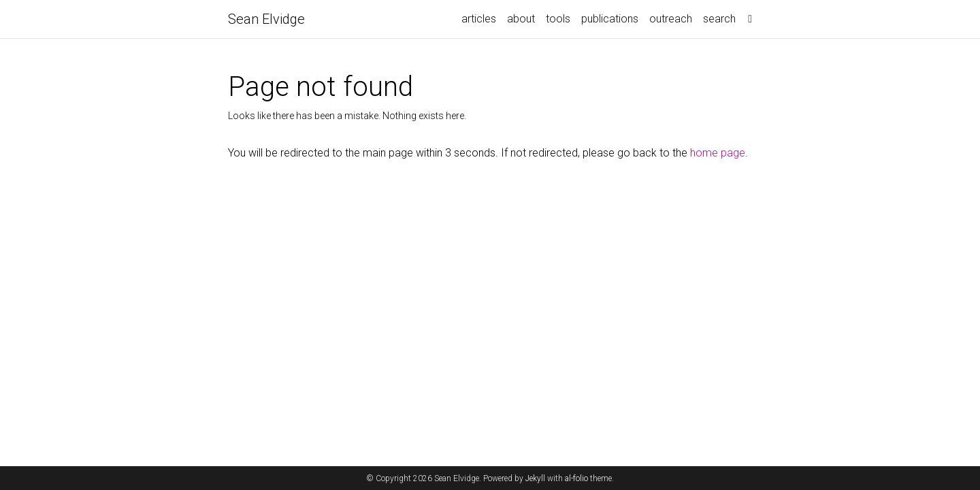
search (719, 19)
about (521, 19)
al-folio (576, 478)
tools (558, 19)
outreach (671, 19)
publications (610, 19)
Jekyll (535, 478)
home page (718, 153)
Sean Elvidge (266, 19)
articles (479, 19)
